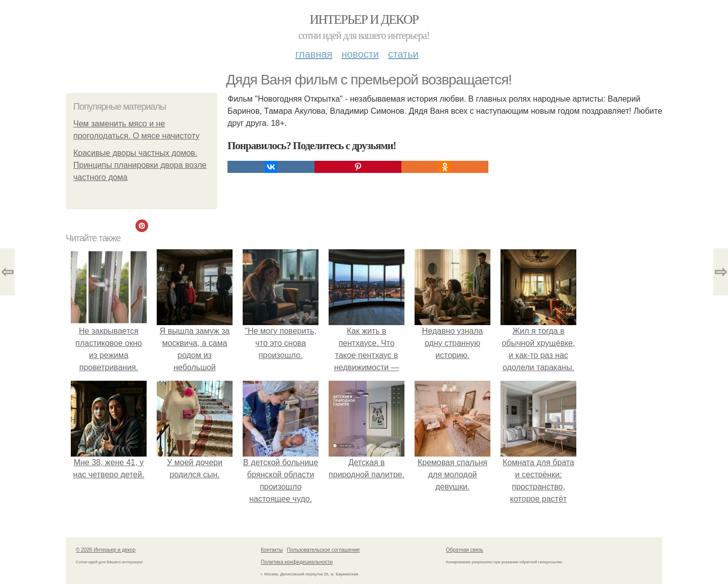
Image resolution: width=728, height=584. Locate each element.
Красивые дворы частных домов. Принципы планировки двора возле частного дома (140, 165)
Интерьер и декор (364, 19)
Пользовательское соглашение (324, 550)
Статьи (403, 54)
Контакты (272, 550)
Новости (360, 54)
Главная (314, 54)
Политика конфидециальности (297, 562)
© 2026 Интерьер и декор (106, 550)
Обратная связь (465, 550)
